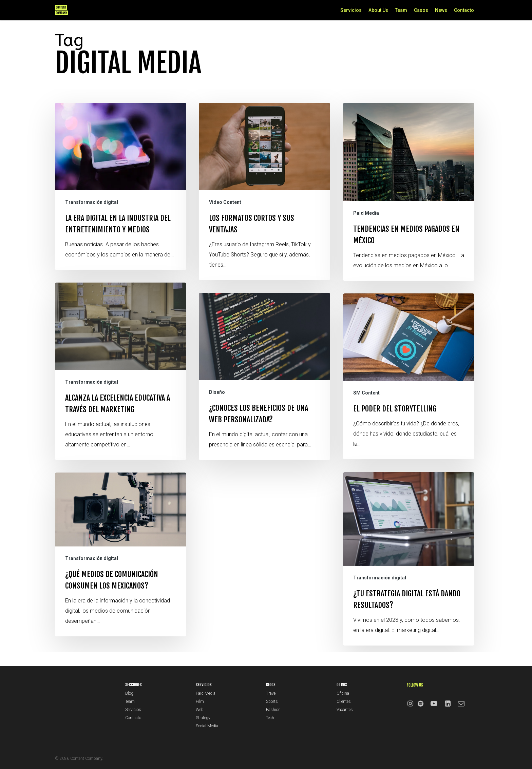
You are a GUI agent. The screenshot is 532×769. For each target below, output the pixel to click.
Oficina (343, 693)
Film (200, 701)
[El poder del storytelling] (409, 400)
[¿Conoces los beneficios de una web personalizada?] (264, 386)
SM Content (366, 417)
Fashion (273, 710)
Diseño (217, 402)
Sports (272, 701)
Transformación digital (92, 202)
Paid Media (366, 213)
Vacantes (345, 710)
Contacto (133, 718)
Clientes (344, 701)
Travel (271, 693)
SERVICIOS (204, 685)
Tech (270, 718)
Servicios (133, 710)
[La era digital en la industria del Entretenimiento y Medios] (121, 186)
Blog (129, 693)
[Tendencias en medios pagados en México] (409, 192)
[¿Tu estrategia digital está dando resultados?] (409, 583)
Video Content (225, 202)
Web (200, 710)
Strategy (203, 718)
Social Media (207, 726)
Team (130, 701)
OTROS (342, 685)
